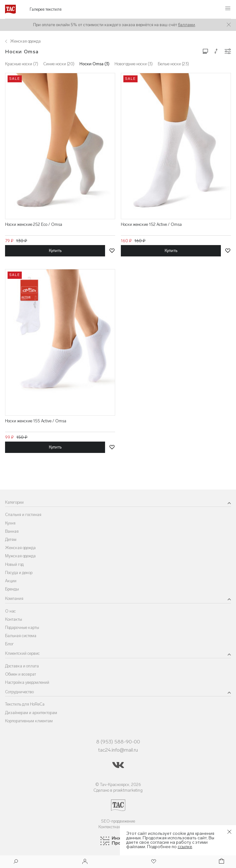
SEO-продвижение (118, 821)
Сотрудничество (19, 692)
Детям (11, 540)
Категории (14, 502)
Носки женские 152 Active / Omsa (151, 224)
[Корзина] (221, 862)
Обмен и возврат (21, 674)
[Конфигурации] (228, 51)
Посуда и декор (19, 573)
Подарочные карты (22, 628)
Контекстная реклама (118, 827)
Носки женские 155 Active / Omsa (36, 421)
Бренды (12, 589)
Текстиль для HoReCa (25, 704)
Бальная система (21, 636)
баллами (186, 25)
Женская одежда (20, 548)
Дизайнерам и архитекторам (31, 713)
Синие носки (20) (59, 64)
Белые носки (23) (173, 64)
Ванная (12, 531)
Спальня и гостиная (23, 515)
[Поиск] (16, 862)
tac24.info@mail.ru (118, 750)
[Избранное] (153, 862)
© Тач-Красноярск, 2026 (118, 785)
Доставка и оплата (22, 666)
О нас (10, 611)
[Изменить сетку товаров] (205, 51)
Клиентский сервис (22, 653)
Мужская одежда (20, 556)
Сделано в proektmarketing (118, 790)
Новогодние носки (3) (134, 64)
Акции (11, 581)
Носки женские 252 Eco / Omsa (34, 224)
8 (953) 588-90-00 (118, 742)
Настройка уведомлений (27, 682)
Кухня (10, 523)
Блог (9, 644)
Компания (14, 598)
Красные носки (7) (22, 64)
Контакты (14, 619)
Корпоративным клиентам (29, 721)
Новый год (14, 564)
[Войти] (85, 862)
